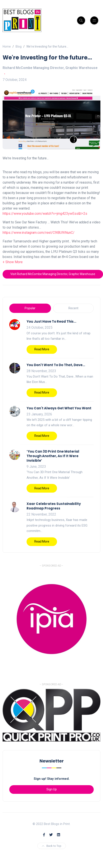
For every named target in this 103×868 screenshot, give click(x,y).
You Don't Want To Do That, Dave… (56, 365)
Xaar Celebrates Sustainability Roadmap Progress (54, 506)
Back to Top (52, 846)
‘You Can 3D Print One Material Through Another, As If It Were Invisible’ (53, 456)
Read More (42, 349)
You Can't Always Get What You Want (59, 408)
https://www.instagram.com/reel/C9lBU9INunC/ (39, 233)
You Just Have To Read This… (51, 321)
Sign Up (52, 789)
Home (7, 46)
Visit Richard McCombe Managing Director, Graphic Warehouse (53, 274)
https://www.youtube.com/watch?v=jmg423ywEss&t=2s (45, 214)
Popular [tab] (30, 308)
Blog (19, 46)
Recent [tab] (73, 308)
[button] (13, 262)
